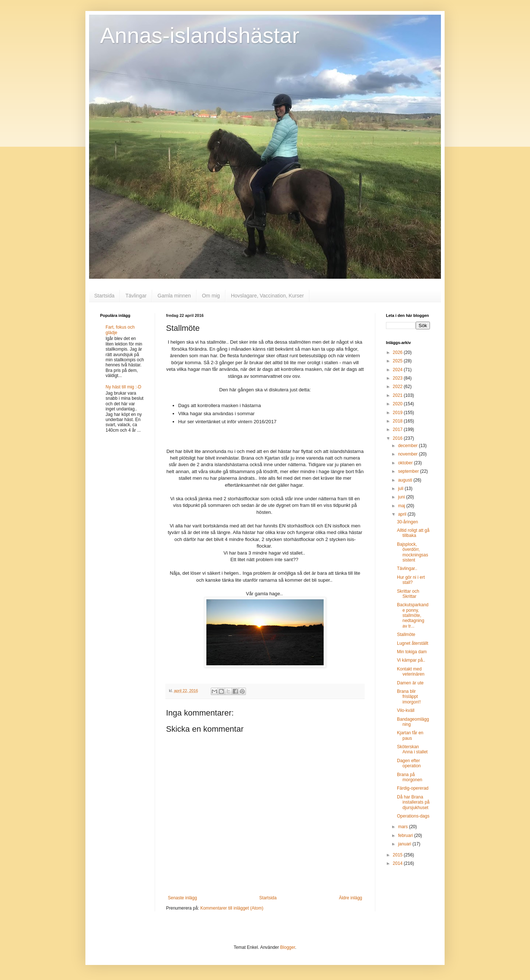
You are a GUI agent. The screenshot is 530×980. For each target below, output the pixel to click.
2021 (398, 395)
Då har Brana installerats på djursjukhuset (413, 802)
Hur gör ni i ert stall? (411, 580)
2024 (398, 370)
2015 (398, 855)
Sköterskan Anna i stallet (412, 749)
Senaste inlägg (182, 898)
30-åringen (407, 522)
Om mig (211, 296)
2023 (398, 378)
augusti (406, 480)
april (403, 514)
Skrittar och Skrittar (408, 594)
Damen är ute (410, 683)
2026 (398, 352)
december (408, 446)
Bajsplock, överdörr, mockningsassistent (413, 552)
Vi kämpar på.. (411, 660)
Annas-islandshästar (200, 35)
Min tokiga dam (412, 652)
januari (405, 844)
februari (406, 835)
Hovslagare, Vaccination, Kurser (267, 296)
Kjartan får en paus (410, 735)
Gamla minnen (174, 296)
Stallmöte (406, 635)
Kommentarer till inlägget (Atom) (232, 908)
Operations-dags (413, 816)
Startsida (104, 296)
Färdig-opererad (413, 788)
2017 (398, 429)
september (409, 471)
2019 (398, 413)
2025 (398, 361)
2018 (398, 421)
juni (402, 497)
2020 (398, 404)
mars (404, 827)
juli (401, 489)
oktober (406, 463)
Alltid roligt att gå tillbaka (413, 533)
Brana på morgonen (410, 777)
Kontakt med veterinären (411, 672)
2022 (398, 387)
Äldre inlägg (351, 898)
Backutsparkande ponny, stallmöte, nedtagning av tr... (413, 615)
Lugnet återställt (413, 643)
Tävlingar (136, 296)
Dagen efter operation (409, 763)
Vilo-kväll (406, 710)
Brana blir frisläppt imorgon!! (409, 697)
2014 (398, 863)
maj (402, 506)
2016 (398, 438)
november (408, 454)
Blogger (288, 947)
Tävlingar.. (407, 568)
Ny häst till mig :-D (123, 387)
